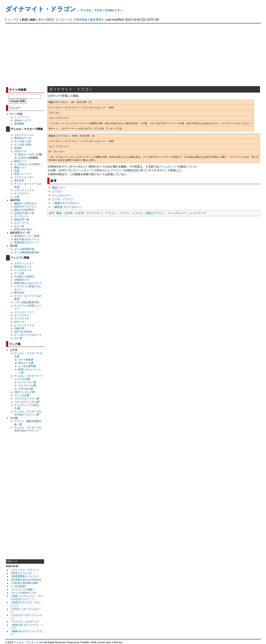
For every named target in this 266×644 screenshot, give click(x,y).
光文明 (68, 213)
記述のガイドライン (25, 206)
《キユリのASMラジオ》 (24, 593)
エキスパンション (24, 135)
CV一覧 (18, 338)
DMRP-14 (54, 96)
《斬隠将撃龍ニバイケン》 (25, 576)
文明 (17, 171)
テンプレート (22, 216)
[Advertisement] (133, 55)
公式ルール (20, 151)
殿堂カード (20, 161)
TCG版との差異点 (24, 276)
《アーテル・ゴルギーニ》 (25, 621)
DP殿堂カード (22, 280)
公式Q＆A (24, 158)
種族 (135, 170)
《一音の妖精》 (19, 586)
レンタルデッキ (23, 270)
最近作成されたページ (27, 239)
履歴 (49, 20)
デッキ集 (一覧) (23, 141)
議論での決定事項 (24, 210)
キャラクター (22, 193)
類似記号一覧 (22, 219)
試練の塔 (19, 328)
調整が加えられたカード (28, 283)
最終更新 (96, 20)
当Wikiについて (23, 120)
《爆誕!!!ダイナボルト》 (67, 203)
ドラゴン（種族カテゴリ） (149, 213)
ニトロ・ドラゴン (63, 199)
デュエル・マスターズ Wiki (29, 642)
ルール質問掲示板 (24, 249)
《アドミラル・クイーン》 (25, 570)
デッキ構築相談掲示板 (27, 252)
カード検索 (25, 360)
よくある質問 (26, 366)
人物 (17, 197)
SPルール (20, 322)
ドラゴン (57, 191)
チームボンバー (168, 167)
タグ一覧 (19, 226)
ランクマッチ (22, 318)
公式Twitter (24, 389)
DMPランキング (23, 392)
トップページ (22, 117)
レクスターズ (116, 170)
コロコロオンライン (25, 398)
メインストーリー (24, 312)
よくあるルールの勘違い (28, 164)
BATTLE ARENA (23, 332)
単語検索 (81, 20)
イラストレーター (24, 177)
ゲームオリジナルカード (28, 335)
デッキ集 (19, 273)
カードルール (26, 385)
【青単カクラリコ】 (21, 573)
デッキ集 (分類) (23, 145)
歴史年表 (19, 180)
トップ (12, 20)
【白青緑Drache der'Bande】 (26, 580)
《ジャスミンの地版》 (22, 589)
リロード (64, 20)
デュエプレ (17, 258)
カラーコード (22, 223)
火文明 (79, 213)
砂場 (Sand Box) (23, 229)
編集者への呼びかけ (25, 203)
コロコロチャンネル (25, 402)
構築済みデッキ (23, 138)
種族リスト (20, 167)
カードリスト (26, 382)
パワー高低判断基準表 (27, 302)
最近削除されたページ (27, 242)
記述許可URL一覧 (24, 213)
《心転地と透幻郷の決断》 (25, 583)
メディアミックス (24, 190)
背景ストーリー (23, 174)
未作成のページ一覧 (25, 236)
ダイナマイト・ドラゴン (41, 9)
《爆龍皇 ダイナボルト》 (67, 207)
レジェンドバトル (24, 325)
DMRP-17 (64, 170)
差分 (41, 20)
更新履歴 (19, 124)
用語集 (18, 148)
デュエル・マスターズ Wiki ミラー (102, 10)
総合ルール (25, 154)
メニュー (15, 108)
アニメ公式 (20, 395)
